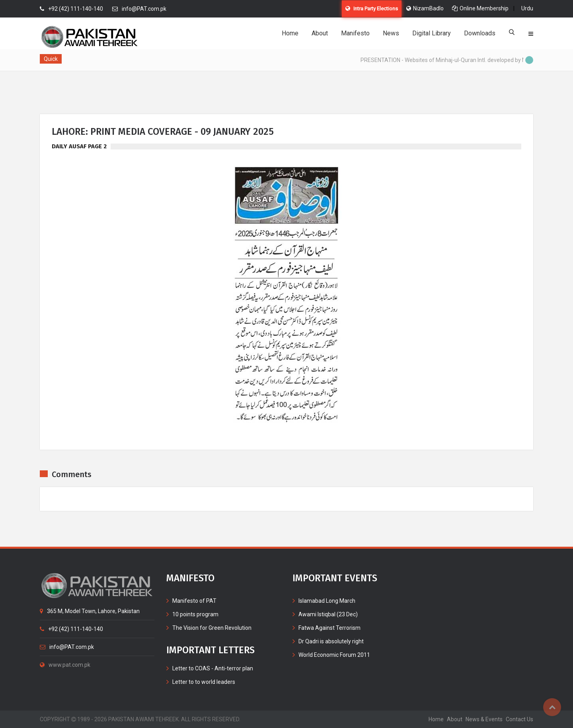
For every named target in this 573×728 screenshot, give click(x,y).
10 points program (195, 614)
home (436, 719)
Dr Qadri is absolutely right (331, 641)
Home (290, 33)
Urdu (527, 8)
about (455, 719)
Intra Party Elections (372, 9)
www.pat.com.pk (65, 665)
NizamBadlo (425, 8)
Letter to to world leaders (204, 682)
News (391, 33)
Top (552, 707)
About (320, 33)
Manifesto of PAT (194, 601)
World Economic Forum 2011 (334, 655)
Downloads (480, 33)
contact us (519, 719)
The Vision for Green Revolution (212, 628)
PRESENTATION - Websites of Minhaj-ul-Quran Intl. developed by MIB (448, 60)
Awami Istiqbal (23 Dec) (328, 614)
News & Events (484, 719)
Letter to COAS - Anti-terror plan (213, 668)
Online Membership (480, 8)
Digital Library (432, 33)
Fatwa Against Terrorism (329, 628)
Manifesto (355, 33)
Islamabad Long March (327, 601)
